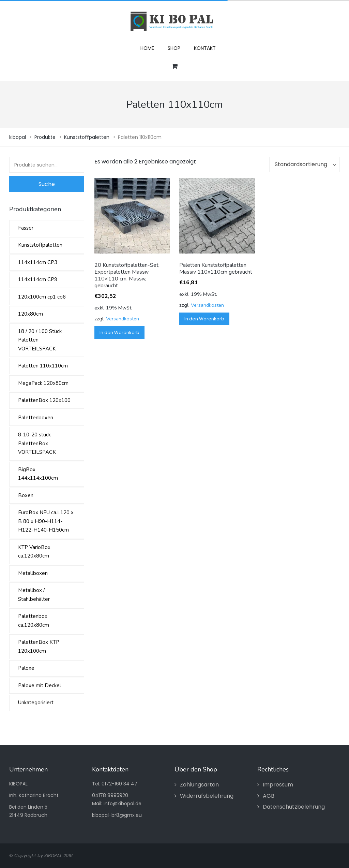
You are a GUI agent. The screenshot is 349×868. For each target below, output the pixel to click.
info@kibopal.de (123, 804)
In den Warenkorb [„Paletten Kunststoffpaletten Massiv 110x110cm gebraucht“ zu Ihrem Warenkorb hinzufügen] (204, 319)
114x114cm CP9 (38, 279)
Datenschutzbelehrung (294, 807)
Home (147, 48)
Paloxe (26, 668)
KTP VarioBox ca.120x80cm (34, 552)
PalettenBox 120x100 (44, 400)
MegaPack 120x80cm (43, 383)
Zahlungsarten (199, 785)
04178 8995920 (110, 795)
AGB (269, 796)
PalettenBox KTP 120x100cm (39, 647)
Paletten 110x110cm (43, 366)
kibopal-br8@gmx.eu (117, 815)
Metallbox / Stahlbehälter (34, 595)
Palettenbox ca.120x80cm (34, 621)
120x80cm (31, 314)
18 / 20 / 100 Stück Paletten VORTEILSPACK (40, 340)
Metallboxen (33, 573)
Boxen (26, 495)
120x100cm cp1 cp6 (42, 297)
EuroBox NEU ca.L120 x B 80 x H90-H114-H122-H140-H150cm (46, 521)
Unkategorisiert (36, 703)
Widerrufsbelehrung (207, 796)
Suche (47, 184)
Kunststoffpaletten (40, 245)
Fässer (26, 228)
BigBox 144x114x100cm (38, 474)
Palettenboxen (36, 418)
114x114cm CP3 (38, 262)
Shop (174, 48)
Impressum (278, 785)
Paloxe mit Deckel (40, 685)
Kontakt (205, 48)
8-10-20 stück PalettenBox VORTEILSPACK (37, 443)
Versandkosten (123, 319)
